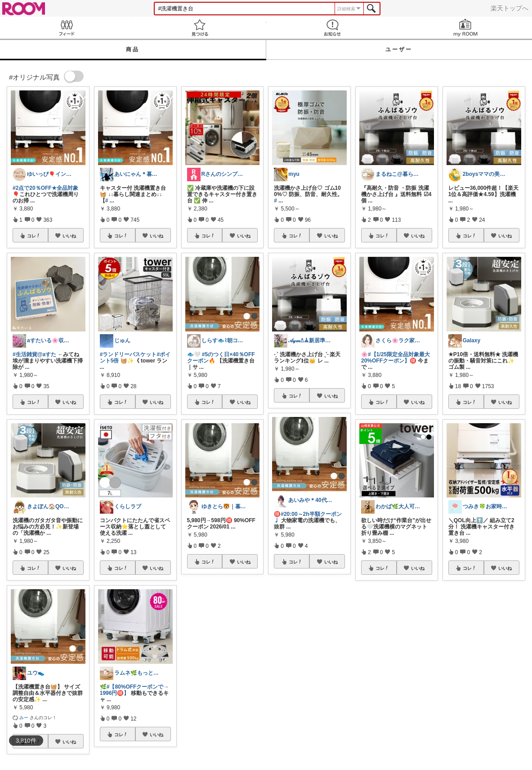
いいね (69, 236)
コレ (34, 236)
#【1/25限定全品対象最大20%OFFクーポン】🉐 (396, 358)
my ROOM (465, 28)
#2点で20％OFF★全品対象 (45, 188)
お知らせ (333, 28)
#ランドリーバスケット (128, 354)
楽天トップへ (510, 8)
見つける (200, 28)
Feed (67, 28)
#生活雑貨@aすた (34, 354)
